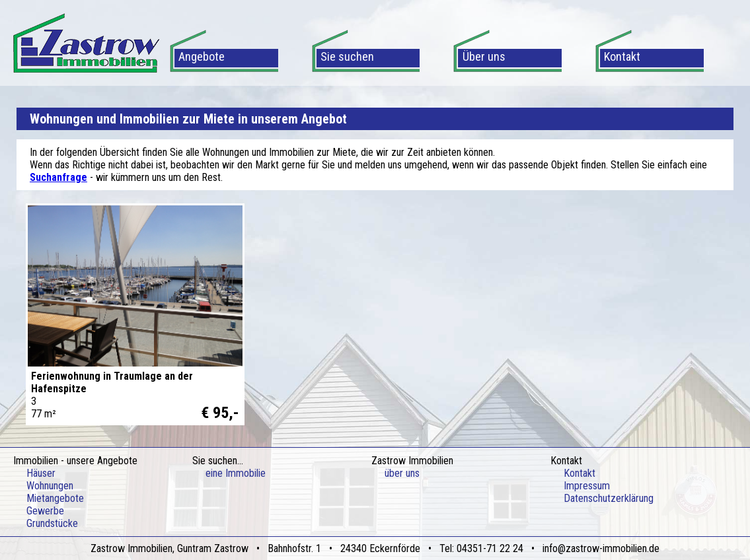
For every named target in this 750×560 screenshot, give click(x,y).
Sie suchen (347, 56)
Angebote (202, 56)
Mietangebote (55, 498)
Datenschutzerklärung (609, 498)
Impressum (587, 486)
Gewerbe (45, 511)
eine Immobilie (236, 473)
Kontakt (622, 56)
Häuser (41, 473)
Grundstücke (52, 523)
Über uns (484, 56)
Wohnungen (50, 486)
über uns (402, 473)
